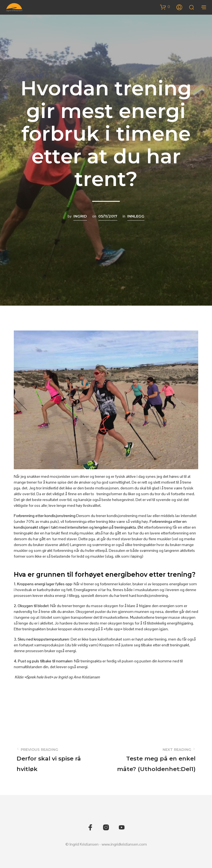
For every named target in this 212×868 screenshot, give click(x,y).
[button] (165, 7)
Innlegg (136, 216)
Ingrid (80, 216)
